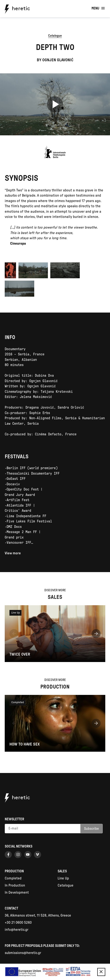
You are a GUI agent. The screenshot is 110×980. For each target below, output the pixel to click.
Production (14, 871)
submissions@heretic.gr (23, 953)
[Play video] (55, 104)
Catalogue (55, 36)
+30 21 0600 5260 (18, 923)
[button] (14, 635)
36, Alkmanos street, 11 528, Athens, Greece (38, 916)
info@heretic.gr (17, 930)
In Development (17, 893)
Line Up (63, 878)
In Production (15, 885)
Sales (62, 871)
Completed (13, 878)
